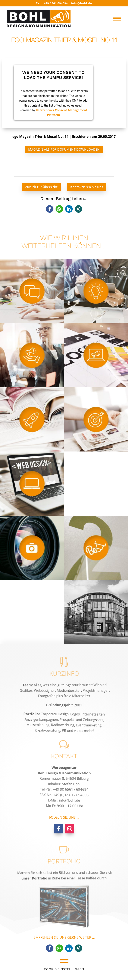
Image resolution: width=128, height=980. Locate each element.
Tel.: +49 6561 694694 (52, 3)
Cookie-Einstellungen (64, 969)
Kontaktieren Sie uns (87, 187)
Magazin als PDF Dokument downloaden (64, 149)
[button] (50, 209)
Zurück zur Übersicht (41, 187)
